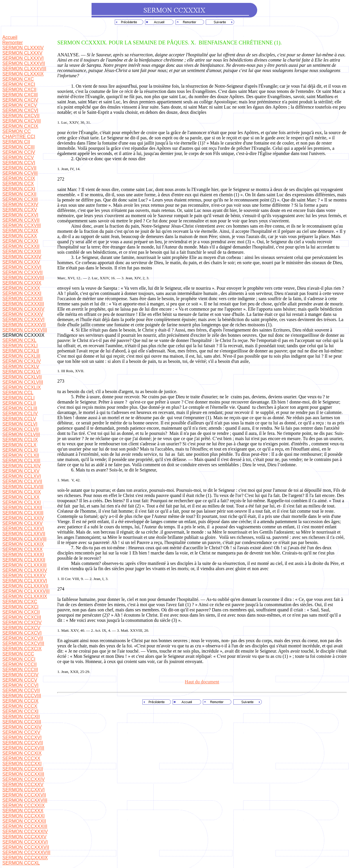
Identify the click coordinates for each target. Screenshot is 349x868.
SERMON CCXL (19, 340)
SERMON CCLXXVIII (24, 539)
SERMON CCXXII (21, 246)
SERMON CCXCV (21, 628)
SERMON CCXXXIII (23, 304)
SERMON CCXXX (21, 288)
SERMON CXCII (19, 90)
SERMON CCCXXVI (24, 790)
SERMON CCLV (19, 419)
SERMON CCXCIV (22, 623)
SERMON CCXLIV (22, 361)
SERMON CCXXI (20, 241)
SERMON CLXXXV (22, 53)
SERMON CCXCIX (22, 649)
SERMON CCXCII (21, 612)
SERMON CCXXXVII (24, 325)
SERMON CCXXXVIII (25, 330)
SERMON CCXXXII (23, 299)
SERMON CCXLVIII (23, 382)
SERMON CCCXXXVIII (26, 852)
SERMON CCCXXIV (24, 779)
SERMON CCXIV (20, 205)
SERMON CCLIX (20, 440)
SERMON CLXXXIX (23, 74)
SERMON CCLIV (20, 414)
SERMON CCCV (20, 680)
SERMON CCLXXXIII (24, 565)
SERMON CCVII (19, 168)
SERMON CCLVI (20, 424)
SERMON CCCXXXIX (25, 858)
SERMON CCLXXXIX (25, 596)
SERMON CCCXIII (22, 722)
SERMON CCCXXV (23, 785)
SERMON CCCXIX (22, 753)
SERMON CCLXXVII (24, 534)
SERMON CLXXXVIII (24, 69)
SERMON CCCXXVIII (25, 800)
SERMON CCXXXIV (23, 309)
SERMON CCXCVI (22, 633)
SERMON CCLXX (21, 497)
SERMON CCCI (19, 659)
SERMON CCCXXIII (23, 774)
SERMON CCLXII (21, 455)
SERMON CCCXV (21, 732)
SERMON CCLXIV (22, 466)
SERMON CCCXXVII (24, 795)
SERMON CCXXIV (22, 257)
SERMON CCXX (20, 236)
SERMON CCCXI (20, 711)
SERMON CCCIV (20, 675)
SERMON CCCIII (20, 670)
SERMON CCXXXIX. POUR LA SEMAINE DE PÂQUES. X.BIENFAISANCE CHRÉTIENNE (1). (169, 43)
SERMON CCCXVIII (23, 748)
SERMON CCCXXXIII (25, 826)
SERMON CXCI (19, 84)
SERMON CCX (18, 184)
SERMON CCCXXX (23, 811)
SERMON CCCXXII (23, 769)
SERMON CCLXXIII (23, 513)
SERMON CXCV (20, 105)
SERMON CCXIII (20, 199)
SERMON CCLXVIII (23, 487)
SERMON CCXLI (20, 346)
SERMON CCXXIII (22, 252)
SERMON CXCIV (20, 100)
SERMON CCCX (20, 706)
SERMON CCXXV (21, 262)
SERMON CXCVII (21, 116)
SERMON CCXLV (21, 367)
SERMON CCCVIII (22, 696)
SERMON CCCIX (20, 701)
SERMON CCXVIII (22, 225)
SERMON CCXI (19, 189)
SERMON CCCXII (21, 717)
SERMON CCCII (19, 664)
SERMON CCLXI (20, 450)
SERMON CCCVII (21, 690)
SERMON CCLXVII (22, 481)
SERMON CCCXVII (23, 743)
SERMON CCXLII (21, 351)
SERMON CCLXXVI (23, 528)
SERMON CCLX (19, 445)
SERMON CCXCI (20, 607)
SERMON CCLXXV (23, 523)
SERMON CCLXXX (23, 549)
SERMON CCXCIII (22, 617)
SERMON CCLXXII (22, 508)
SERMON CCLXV (21, 471)
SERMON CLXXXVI (23, 58)
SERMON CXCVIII (22, 121)
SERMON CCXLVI (21, 372)
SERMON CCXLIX (22, 387)
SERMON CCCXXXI (24, 816)
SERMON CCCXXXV (24, 837)
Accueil (10, 37)
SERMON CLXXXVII (24, 63)
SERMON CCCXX (21, 758)
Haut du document (202, 682)
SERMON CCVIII (20, 173)
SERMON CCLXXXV (24, 576)
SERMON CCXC (20, 602)
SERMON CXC (18, 79)
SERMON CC (17, 131)
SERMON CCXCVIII (23, 643)
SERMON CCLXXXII (24, 560)
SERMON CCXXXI (22, 293)
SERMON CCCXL (21, 863)
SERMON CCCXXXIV (25, 832)
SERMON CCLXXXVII (25, 586)
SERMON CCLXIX (22, 492)
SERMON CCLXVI (22, 476)
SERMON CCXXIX (22, 283)
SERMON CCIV (19, 152)
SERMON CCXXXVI (23, 319)
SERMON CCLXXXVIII (26, 591)
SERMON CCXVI (20, 215)
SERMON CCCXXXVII (26, 847)
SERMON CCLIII (20, 408)
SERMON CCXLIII (21, 356)
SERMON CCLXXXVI (25, 581)
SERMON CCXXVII (23, 272)
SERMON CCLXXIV (23, 518)
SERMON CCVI (19, 163)
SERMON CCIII (18, 147)
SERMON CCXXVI (22, 267)
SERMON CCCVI (20, 685)
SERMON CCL (18, 393)
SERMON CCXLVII (22, 377)
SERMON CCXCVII (23, 638)
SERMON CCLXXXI (23, 555)
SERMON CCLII (19, 403)
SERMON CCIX (19, 178)
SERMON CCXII (19, 194)
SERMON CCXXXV (23, 314)
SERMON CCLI (18, 398)
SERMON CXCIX (20, 126)
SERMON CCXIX (20, 231)
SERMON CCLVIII (21, 434)
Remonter (12, 43)
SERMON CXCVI (20, 110)
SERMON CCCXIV (22, 727)
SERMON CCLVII (20, 429)
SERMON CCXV (20, 210)
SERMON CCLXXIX (23, 544)
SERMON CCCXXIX (24, 805)
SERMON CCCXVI (22, 738)
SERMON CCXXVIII (23, 278)
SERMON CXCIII (20, 95)
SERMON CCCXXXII (24, 821)
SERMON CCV (18, 157)
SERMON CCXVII (21, 220)
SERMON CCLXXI (22, 502)
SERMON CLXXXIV (23, 48)
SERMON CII (16, 142)
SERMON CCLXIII (21, 461)
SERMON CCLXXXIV (25, 570)
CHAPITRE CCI (19, 137)
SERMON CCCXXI (22, 764)
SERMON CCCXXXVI (25, 842)
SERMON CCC (18, 654)
